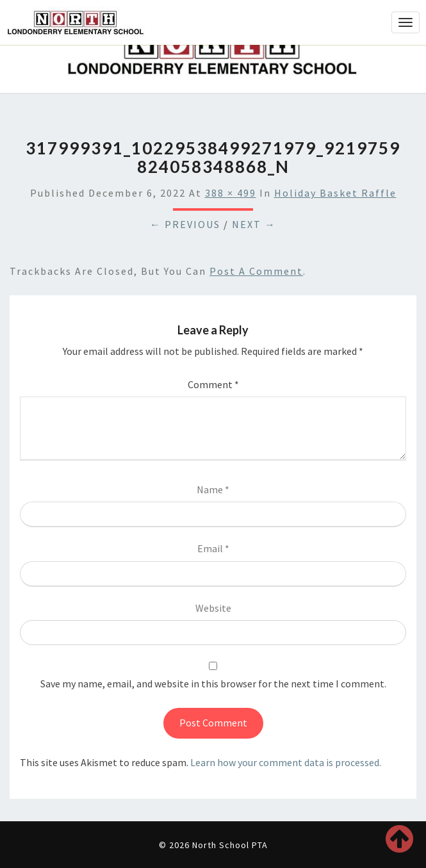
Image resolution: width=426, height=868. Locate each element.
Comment (213, 384)
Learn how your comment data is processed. (286, 762)
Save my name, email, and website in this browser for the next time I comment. (213, 684)
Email (213, 548)
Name (213, 489)
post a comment (256, 271)
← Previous (185, 224)
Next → (254, 224)
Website (213, 608)
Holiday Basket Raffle (335, 193)
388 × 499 (231, 193)
